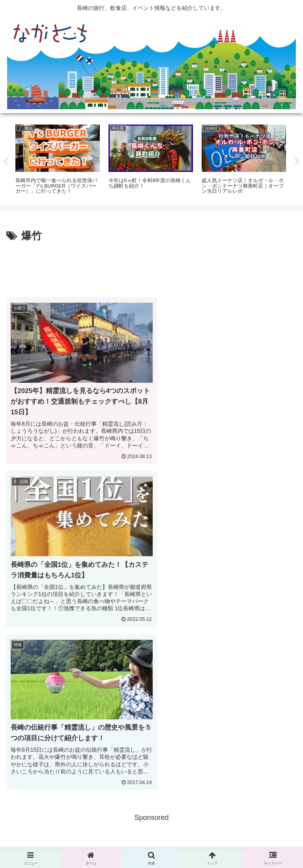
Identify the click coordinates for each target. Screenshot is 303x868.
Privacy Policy (151, 843)
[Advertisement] (151, 267)
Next (297, 162)
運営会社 (251, 843)
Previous (6, 162)
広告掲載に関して (52, 843)
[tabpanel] (58, 160)
